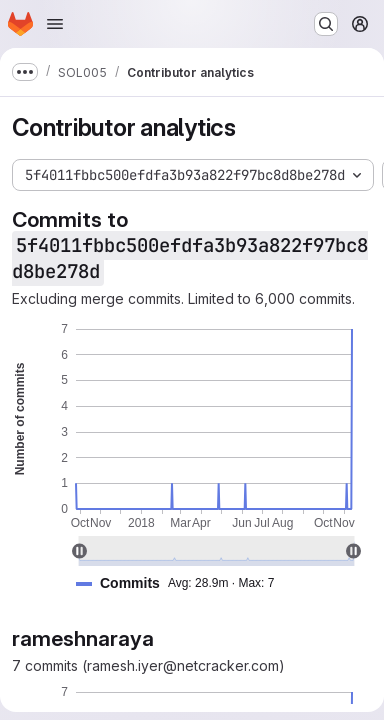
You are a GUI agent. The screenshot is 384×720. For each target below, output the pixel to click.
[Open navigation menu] (55, 24)
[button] (183, 583)
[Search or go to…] (326, 24)
